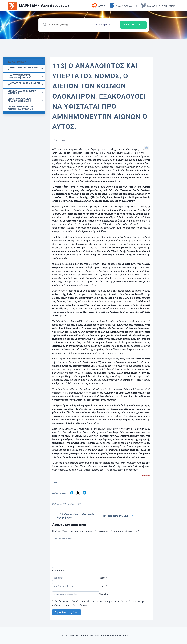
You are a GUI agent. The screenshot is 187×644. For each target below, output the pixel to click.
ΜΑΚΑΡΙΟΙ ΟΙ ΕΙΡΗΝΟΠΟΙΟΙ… (159, 5)
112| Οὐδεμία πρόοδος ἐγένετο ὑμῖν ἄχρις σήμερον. (73, 516)
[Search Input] (70, 25)
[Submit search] (133, 25)
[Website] (76, 594)
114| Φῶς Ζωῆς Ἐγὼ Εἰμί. (118, 516)
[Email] (76, 586)
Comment (58, 571)
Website (104, 594)
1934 (55, 483)
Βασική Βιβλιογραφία (124, 5)
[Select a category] (104, 25)
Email (103, 586)
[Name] (76, 578)
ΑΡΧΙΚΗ (99, 5)
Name (103, 578)
